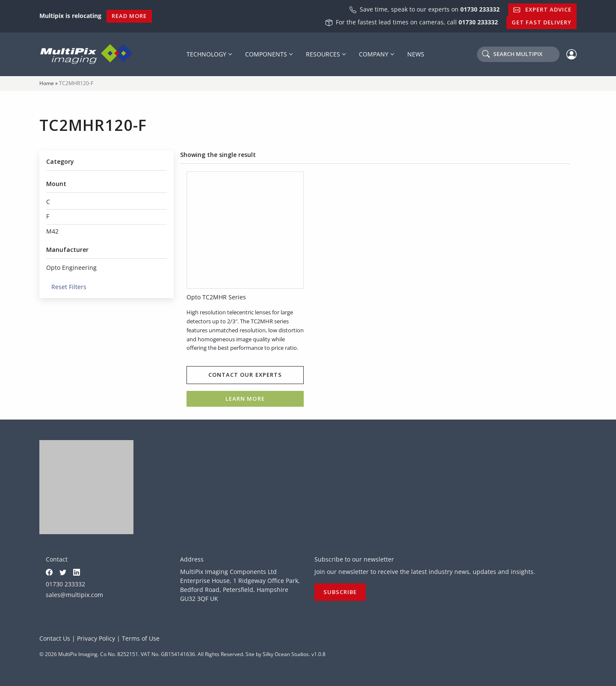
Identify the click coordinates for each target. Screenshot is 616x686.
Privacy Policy (96, 638)
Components (266, 54)
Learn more (245, 399)
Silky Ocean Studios (286, 654)
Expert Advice (542, 9)
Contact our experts (245, 375)
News (416, 54)
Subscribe (340, 592)
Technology (206, 54)
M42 (52, 231)
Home (47, 83)
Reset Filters (66, 287)
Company (374, 54)
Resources (323, 54)
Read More (129, 16)
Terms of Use (141, 638)
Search (512, 54)
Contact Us (55, 638)
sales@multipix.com (74, 595)
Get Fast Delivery (542, 22)
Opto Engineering (71, 268)
